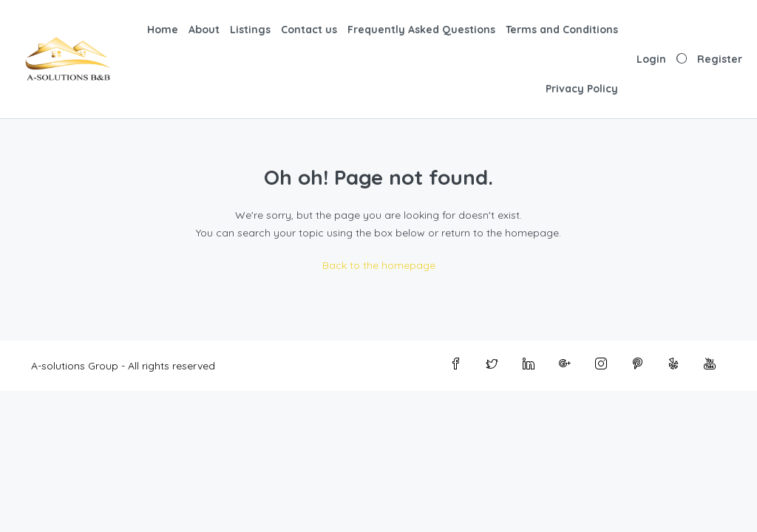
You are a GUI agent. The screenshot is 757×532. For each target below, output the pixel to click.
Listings (250, 30)
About (204, 30)
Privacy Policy (582, 89)
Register (720, 59)
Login (651, 59)
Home (163, 30)
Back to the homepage (379, 265)
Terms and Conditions (562, 30)
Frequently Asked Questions (421, 30)
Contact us (309, 30)
